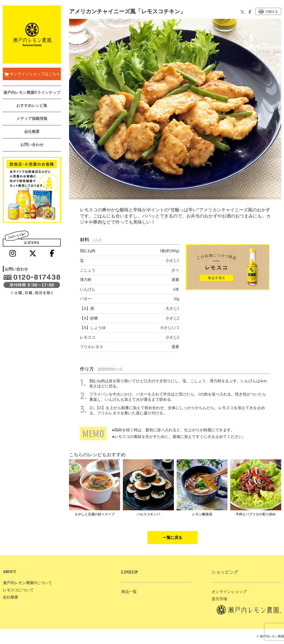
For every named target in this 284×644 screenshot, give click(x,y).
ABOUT (9, 572)
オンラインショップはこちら (32, 74)
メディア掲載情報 (32, 119)
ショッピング (225, 572)
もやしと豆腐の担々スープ (95, 514)
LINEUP (130, 572)
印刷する (268, 11)
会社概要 (32, 132)
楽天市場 (219, 599)
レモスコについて (18, 590)
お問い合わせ (32, 145)
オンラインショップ (229, 592)
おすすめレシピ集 (32, 106)
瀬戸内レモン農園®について (27, 583)
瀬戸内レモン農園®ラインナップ (32, 92)
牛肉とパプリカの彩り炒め (256, 514)
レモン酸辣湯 (202, 514)
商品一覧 (129, 592)
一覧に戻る (173, 538)
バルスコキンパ (148, 514)
